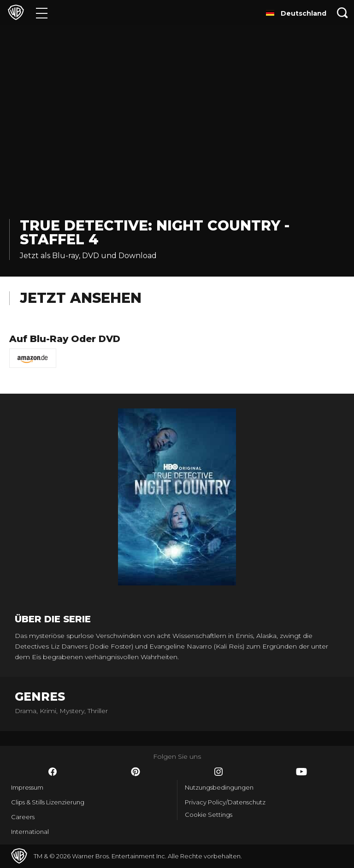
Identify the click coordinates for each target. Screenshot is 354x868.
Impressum (27, 787)
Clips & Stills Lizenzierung (48, 802)
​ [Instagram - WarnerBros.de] (218, 772)
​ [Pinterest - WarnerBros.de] (136, 772)
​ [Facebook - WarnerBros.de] (53, 772)
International (30, 832)
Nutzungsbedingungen (219, 787)
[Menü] (42, 13)
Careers (23, 817)
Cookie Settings (209, 815)
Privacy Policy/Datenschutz (225, 802)
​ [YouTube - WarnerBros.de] (301, 772)
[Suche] (342, 13)
